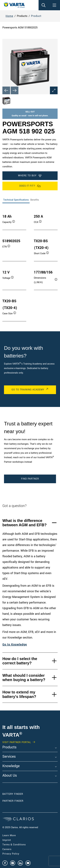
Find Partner (30, 479)
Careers (7, 849)
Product (36, 16)
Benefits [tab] (35, 200)
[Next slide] (15, 90)
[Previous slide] (6, 90)
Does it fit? (30, 186)
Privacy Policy (11, 854)
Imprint (7, 840)
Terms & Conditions (14, 845)
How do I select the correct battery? (20, 661)
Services (9, 757)
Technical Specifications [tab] (16, 200)
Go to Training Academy (28, 390)
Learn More (9, 835)
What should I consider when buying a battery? (24, 678)
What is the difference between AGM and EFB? (24, 523)
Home (9, 16)
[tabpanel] (30, 265)
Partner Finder (13, 801)
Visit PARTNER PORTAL (17, 742)
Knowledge (11, 766)
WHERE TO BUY (30, 176)
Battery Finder (13, 794)
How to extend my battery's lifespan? (19, 694)
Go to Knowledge (15, 644)
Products (9, 747)
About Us (10, 776)
